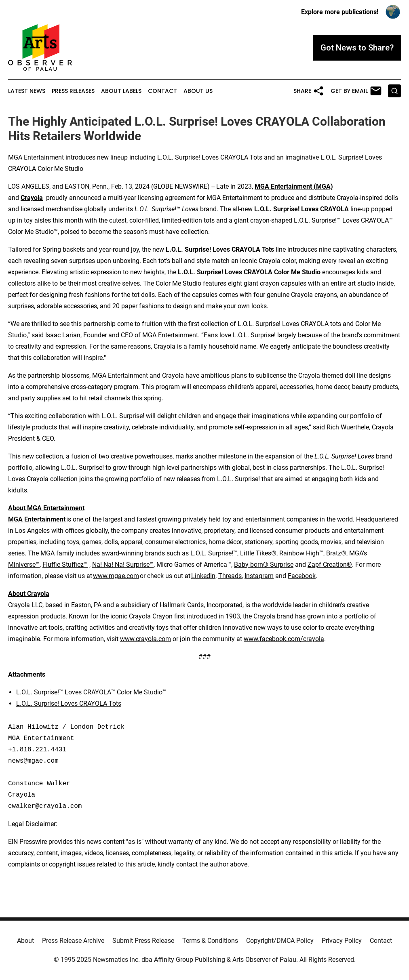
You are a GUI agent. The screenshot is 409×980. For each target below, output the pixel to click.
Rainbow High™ (301, 553)
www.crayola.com (145, 639)
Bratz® (336, 553)
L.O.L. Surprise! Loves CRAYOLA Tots (69, 703)
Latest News (27, 91)
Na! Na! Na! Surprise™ (123, 565)
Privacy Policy (342, 941)
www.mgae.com (116, 576)
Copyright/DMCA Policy (280, 941)
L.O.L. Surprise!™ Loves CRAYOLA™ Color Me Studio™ (91, 692)
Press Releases (73, 91)
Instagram (259, 576)
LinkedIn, (204, 576)
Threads (230, 576)
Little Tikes (256, 553)
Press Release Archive (73, 941)
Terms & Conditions (210, 941)
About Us (198, 91)
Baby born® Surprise (264, 565)
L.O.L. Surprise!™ (214, 553)
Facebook (302, 576)
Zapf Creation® (330, 565)
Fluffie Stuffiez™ (65, 565)
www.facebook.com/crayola (284, 639)
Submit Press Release (143, 941)
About (25, 941)
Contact (162, 91)
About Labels (121, 91)
